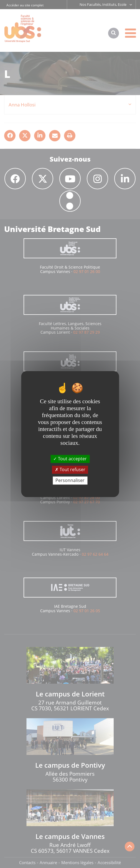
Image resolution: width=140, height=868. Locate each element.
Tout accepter (70, 459)
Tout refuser (70, 469)
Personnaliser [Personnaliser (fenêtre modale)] (70, 480)
